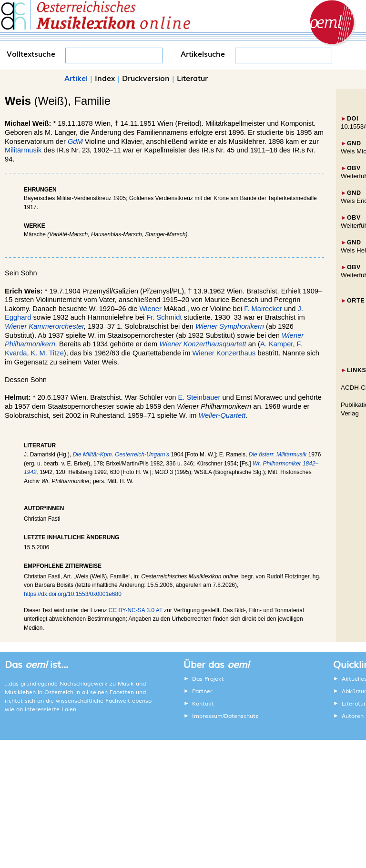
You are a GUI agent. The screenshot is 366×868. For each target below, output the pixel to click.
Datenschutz (241, 716)
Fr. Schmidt (164, 317)
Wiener (150, 309)
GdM (76, 141)
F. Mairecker (263, 309)
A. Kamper (276, 344)
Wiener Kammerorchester (44, 326)
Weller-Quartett (222, 415)
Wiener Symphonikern (230, 326)
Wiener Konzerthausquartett (203, 344)
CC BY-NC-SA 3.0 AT (136, 610)
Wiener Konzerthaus (224, 353)
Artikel (76, 78)
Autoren (353, 716)
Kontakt (203, 703)
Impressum (207, 716)
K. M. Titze (47, 353)
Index (105, 78)
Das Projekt (208, 678)
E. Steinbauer (199, 397)
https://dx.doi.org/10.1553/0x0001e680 (73, 594)
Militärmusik (23, 150)
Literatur (192, 78)
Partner (202, 691)
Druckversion (146, 78)
